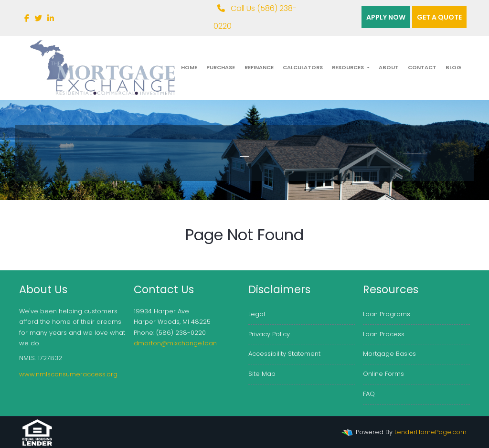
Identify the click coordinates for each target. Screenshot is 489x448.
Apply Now (386, 17)
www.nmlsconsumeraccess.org (68, 374)
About (389, 67)
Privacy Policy (269, 334)
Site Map (262, 374)
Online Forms (383, 374)
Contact (422, 67)
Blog (453, 67)
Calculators (303, 67)
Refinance (259, 67)
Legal (257, 314)
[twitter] (38, 18)
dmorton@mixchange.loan (175, 343)
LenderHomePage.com (431, 432)
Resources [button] (349, 67)
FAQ (369, 394)
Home (189, 67)
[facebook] (27, 18)
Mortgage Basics (389, 354)
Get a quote (439, 17)
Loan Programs (387, 314)
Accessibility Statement (284, 354)
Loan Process (384, 334)
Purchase (221, 67)
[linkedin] (51, 18)
